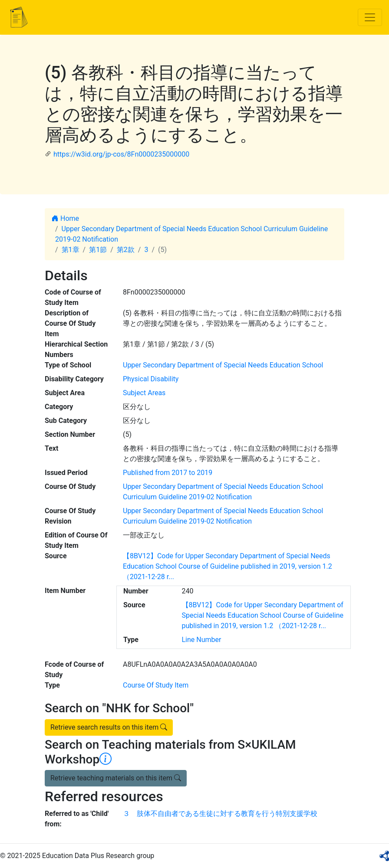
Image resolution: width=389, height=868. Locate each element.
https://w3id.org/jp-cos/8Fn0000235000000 (121, 154)
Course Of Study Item (156, 685)
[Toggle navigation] (370, 17)
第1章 (71, 250)
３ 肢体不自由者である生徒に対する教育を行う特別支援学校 (220, 814)
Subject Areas (144, 393)
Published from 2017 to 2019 (168, 473)
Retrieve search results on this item (109, 727)
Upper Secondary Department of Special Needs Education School (223, 365)
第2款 (126, 250)
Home (65, 218)
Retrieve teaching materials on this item (116, 778)
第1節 (98, 250)
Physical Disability (151, 379)
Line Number (202, 640)
